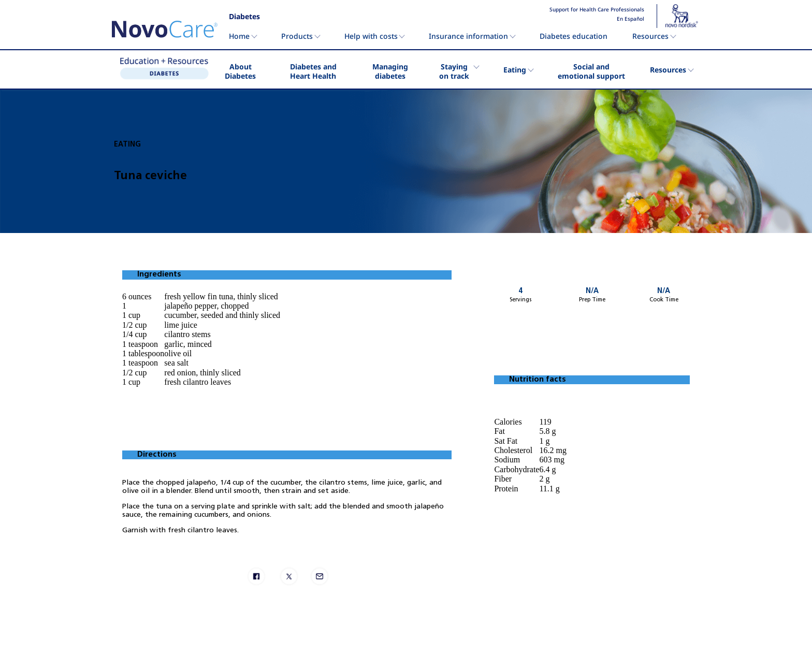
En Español (630, 19)
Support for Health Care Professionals (597, 10)
